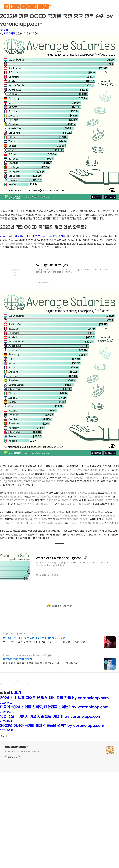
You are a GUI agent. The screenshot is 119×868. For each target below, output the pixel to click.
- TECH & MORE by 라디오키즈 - (22, 793)
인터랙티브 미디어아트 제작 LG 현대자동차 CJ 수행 (34, 680)
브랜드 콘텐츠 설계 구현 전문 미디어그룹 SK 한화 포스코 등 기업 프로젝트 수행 (44, 684)
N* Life (4, 30)
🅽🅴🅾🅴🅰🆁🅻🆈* (27, 7)
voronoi (5, 278)
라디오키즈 (10, 34)
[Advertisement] (59, 227)
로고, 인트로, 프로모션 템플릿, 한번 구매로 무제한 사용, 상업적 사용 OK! (41, 705)
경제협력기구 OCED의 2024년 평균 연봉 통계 (38, 278)
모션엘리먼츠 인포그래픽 (17, 701)
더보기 (16, 734)
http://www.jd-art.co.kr (17, 675)
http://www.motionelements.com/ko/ (24, 697)
